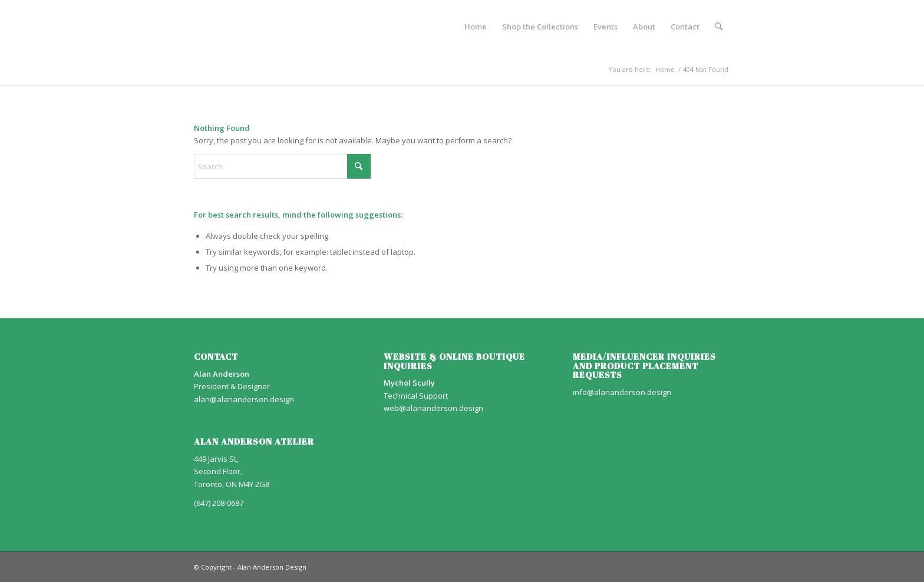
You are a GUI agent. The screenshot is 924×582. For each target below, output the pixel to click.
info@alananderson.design (622, 392)
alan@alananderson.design (244, 399)
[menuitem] (476, 27)
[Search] (719, 27)
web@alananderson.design (433, 408)
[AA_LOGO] (195, 27)
